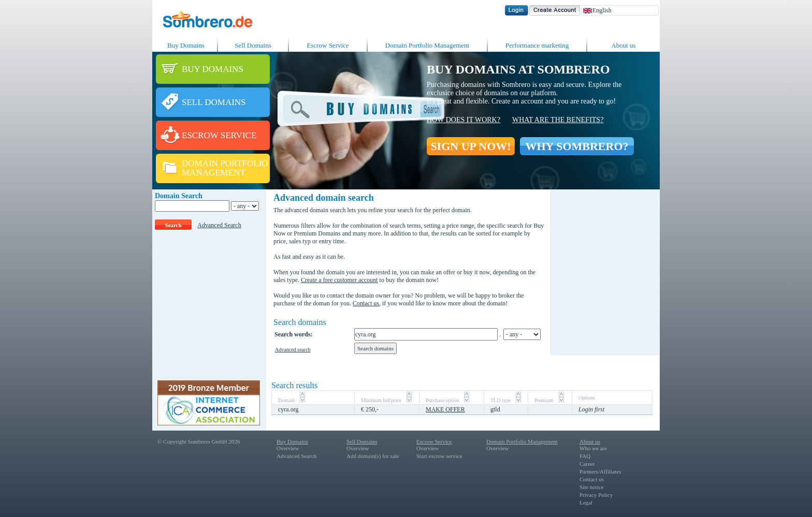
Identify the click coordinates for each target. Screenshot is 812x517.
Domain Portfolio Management (427, 45)
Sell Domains (253, 45)
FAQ (585, 456)
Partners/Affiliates (600, 471)
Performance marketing (537, 45)
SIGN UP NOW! (470, 146)
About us (623, 45)
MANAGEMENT (214, 173)
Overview (288, 448)
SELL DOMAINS (214, 102)
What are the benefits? (558, 120)
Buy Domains (186, 45)
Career (587, 464)
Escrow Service (328, 45)
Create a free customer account (339, 280)
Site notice (592, 487)
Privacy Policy (596, 495)
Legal (586, 503)
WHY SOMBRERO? (577, 146)
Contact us (366, 303)
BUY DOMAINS (213, 69)
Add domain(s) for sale (373, 456)
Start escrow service (439, 456)
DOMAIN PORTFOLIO (225, 163)
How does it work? (463, 120)
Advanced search (293, 350)
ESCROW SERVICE (219, 135)
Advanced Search (219, 225)
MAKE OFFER (445, 409)
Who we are (593, 448)
